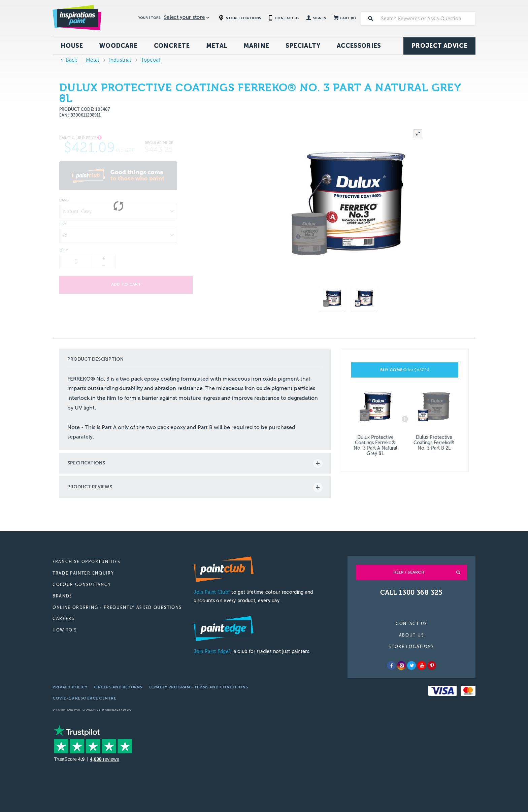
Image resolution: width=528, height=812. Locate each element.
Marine (256, 46)
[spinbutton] (76, 262)
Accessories (359, 46)
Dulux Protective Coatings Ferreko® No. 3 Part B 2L (434, 443)
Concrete (172, 46)
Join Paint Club (212, 592)
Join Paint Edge (212, 652)
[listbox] (118, 211)
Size (63, 224)
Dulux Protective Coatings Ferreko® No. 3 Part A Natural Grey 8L (375, 445)
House (72, 46)
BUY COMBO (405, 370)
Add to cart (118, 285)
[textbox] (427, 19)
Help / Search (409, 572)
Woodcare (119, 46)
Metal (217, 46)
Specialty (303, 46)
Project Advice (439, 46)
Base (64, 200)
